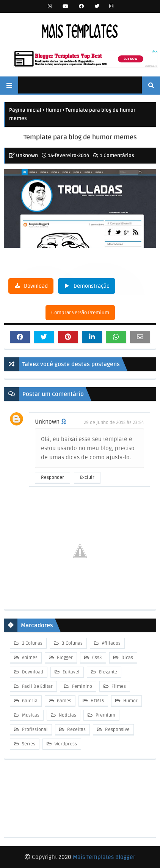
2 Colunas (32, 643)
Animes (29, 658)
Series (28, 744)
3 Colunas (72, 643)
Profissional (34, 730)
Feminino (82, 686)
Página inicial (25, 110)
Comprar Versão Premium (80, 313)
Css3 (96, 658)
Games (64, 701)
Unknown (27, 156)
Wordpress (65, 744)
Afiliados (111, 643)
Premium (105, 715)
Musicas (30, 715)
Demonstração (92, 286)
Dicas (127, 658)
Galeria (29, 701)
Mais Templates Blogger (104, 857)
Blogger (64, 658)
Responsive (117, 730)
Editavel (71, 672)
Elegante (107, 672)
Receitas (76, 730)
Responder (53, 478)
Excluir (87, 478)
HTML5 (97, 701)
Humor (53, 110)
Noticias (67, 715)
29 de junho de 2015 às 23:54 (114, 423)
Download (36, 286)
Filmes (118, 686)
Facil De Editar (37, 686)
